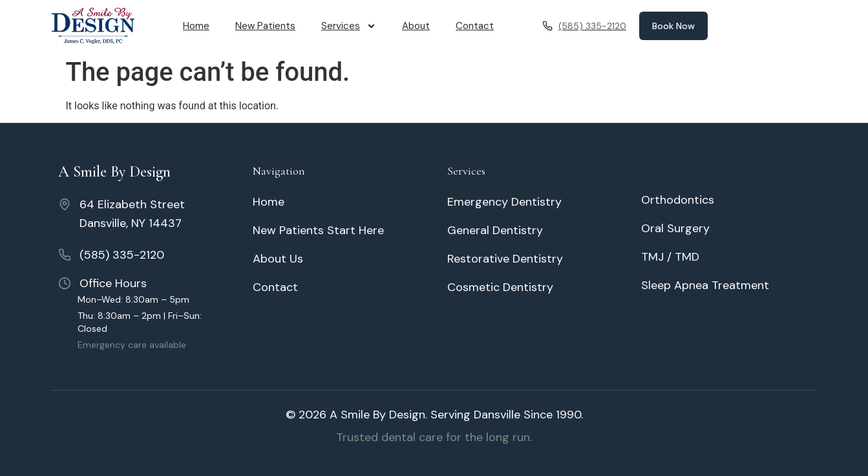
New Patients (265, 26)
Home (196, 26)
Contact (475, 26)
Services (349, 26)
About (416, 26)
